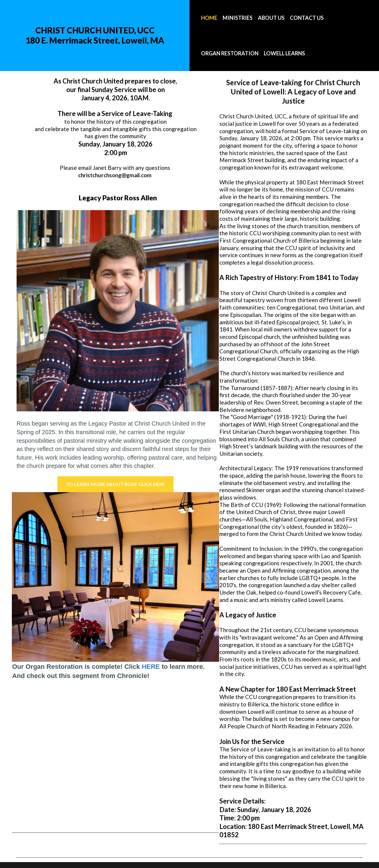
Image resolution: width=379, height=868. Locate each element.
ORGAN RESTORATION (230, 53)
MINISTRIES (238, 18)
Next (207, 578)
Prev (24, 578)
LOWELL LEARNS (284, 53)
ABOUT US (271, 18)
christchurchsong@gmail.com (115, 175)
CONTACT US (307, 18)
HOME (209, 18)
